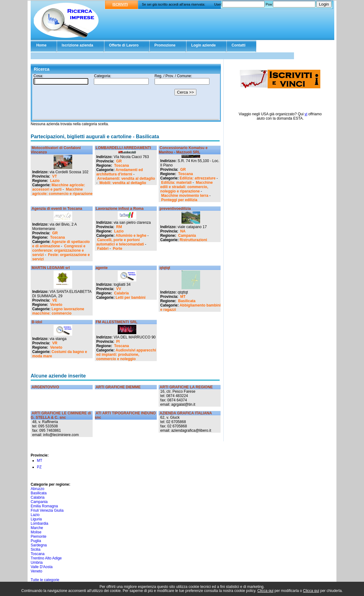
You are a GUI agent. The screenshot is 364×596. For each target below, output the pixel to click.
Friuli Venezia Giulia (47, 510)
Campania (187, 236)
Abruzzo (37, 489)
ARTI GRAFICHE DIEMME (118, 387)
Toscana (121, 166)
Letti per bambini (131, 298)
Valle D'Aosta (42, 567)
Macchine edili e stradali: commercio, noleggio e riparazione (186, 187)
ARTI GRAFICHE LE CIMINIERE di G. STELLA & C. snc (61, 415)
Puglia (36, 541)
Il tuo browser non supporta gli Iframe (126, 97)
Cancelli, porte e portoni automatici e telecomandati (120, 242)
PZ (39, 467)
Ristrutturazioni (193, 240)
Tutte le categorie (45, 580)
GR (119, 161)
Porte (118, 249)
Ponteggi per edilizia (179, 200)
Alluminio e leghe (131, 236)
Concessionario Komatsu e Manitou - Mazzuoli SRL (183, 150)
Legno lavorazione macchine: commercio (58, 311)
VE (55, 300)
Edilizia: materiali (176, 183)
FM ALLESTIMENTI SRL (117, 322)
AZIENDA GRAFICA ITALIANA (186, 413)
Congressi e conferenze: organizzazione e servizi (59, 250)
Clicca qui (265, 591)
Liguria (36, 519)
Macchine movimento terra (185, 196)
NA (183, 231)
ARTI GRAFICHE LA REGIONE (186, 387)
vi (306, 114)
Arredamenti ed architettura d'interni (120, 172)
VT (54, 176)
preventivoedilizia (175, 209)
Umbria (37, 563)
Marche (37, 528)
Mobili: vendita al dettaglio (123, 183)
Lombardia (39, 523)
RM (119, 227)
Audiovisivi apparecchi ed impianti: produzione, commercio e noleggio (126, 355)
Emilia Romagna (44, 506)
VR (55, 343)
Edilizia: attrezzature (198, 178)
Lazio (55, 181)
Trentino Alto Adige (46, 558)
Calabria (121, 293)
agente (102, 268)
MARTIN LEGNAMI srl (51, 268)
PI (118, 342)
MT (183, 297)
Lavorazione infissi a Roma (120, 209)
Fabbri (103, 249)
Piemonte (39, 536)
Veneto (56, 305)
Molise (36, 532)
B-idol (37, 322)
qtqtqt (165, 268)
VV (119, 289)
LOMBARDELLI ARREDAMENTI (123, 148)
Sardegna (39, 545)
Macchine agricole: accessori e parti (59, 187)
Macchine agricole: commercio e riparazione (62, 192)
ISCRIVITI (120, 4)
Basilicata (187, 301)
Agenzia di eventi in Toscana (57, 209)
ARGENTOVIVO (45, 387)
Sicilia (35, 550)
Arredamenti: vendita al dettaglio (126, 179)
